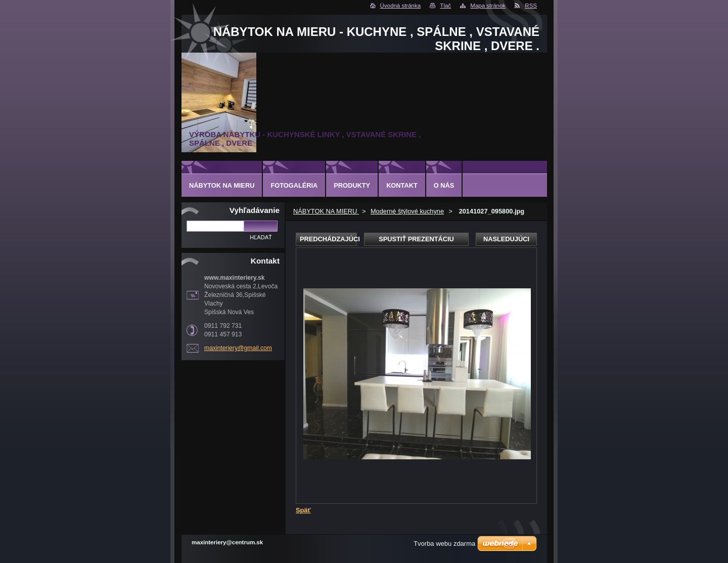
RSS (531, 6)
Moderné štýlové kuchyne (407, 211)
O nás (444, 185)
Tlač (445, 6)
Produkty (352, 185)
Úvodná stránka (401, 6)
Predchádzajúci (328, 239)
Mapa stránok (488, 6)
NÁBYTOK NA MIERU (326, 211)
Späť (303, 510)
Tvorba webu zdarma (444, 544)
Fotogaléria (294, 185)
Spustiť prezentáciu (416, 239)
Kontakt (402, 185)
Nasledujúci (506, 239)
